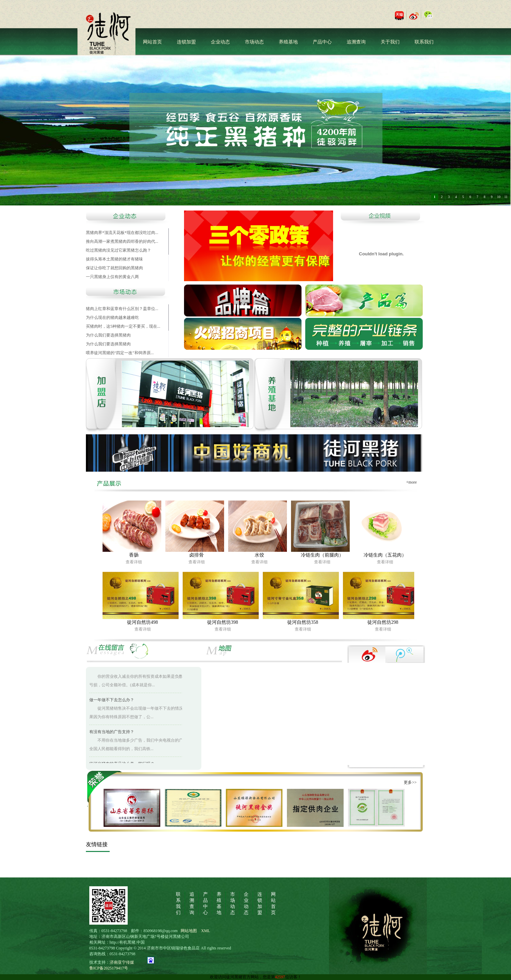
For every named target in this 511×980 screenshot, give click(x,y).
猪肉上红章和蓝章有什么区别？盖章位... (122, 309)
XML (206, 931)
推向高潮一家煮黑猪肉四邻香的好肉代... (122, 241)
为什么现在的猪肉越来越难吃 (112, 317)
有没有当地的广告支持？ (112, 733)
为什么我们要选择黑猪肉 (108, 335)
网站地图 (189, 931)
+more (411, 482)
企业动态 (220, 42)
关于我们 (390, 42)
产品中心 (322, 42)
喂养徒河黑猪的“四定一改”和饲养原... (120, 353)
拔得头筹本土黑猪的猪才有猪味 (114, 259)
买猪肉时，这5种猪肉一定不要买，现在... (123, 326)
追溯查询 (356, 42)
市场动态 (254, 42)
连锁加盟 (186, 42)
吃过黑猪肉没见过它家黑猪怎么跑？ (118, 250)
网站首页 (152, 42)
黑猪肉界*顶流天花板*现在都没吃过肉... (122, 233)
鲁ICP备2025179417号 (109, 968)
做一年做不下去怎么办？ (112, 701)
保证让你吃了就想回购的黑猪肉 (114, 268)
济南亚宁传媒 (126, 962)
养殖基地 (288, 42)
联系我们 (424, 42)
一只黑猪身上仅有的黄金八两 (112, 277)
